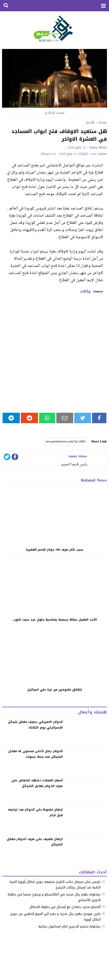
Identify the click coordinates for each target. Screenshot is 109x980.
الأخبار (90, 122)
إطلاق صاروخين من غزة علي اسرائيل (55, 690)
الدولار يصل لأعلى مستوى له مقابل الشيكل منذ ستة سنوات (35, 754)
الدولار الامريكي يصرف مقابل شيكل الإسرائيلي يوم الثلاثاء (35, 725)
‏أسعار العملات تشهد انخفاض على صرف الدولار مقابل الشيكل (37, 783)
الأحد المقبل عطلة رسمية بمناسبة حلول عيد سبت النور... (55, 620)
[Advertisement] (55, 353)
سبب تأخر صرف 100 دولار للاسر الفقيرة (55, 550)
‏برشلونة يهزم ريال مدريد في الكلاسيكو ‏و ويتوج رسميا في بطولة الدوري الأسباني (54, 897)
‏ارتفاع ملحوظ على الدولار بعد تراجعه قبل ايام (35, 812)
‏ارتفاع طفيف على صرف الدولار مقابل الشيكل (35, 842)
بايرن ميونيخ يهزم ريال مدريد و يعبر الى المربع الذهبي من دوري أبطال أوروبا (55, 917)
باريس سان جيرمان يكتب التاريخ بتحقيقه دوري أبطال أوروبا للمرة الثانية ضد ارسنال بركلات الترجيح (55, 885)
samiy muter (98, 147)
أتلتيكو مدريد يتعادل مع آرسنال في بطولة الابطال (65, 907)
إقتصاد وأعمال (92, 712)
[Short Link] (66, 441)
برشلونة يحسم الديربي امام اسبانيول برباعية (69, 926)
